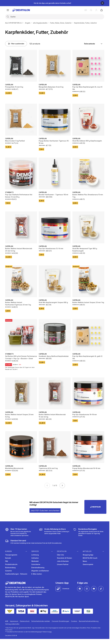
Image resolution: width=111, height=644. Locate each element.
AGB (7, 621)
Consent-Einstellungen (60, 621)
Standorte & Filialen (64, 558)
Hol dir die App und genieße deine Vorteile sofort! (52, 3)
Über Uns (60, 555)
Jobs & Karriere (63, 561)
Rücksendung (10, 568)
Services (35, 551)
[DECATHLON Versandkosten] (34, 542)
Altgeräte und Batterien (40, 571)
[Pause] (102, 3)
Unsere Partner (63, 564)
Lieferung (35, 555)
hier (50, 632)
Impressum (14, 621)
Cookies (74, 621)
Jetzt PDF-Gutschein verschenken (45, 511)
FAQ (7, 561)
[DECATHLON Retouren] (89, 532)
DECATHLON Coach (90, 558)
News (85, 561)
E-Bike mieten (37, 574)
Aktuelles (87, 551)
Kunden (8, 551)
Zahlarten (35, 558)
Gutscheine (36, 564)
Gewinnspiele (88, 564)
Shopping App (88, 555)
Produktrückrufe (11, 564)
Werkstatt (35, 561)
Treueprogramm (11, 555)
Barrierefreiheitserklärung (89, 621)
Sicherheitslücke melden (41, 621)
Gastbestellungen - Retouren (16, 574)
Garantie (8, 571)
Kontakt (8, 558)
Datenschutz (25, 621)
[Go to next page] (62, 485)
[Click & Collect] (55, 532)
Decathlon (62, 551)
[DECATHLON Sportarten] (21, 532)
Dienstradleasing (38, 568)
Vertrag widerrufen (12, 624)
